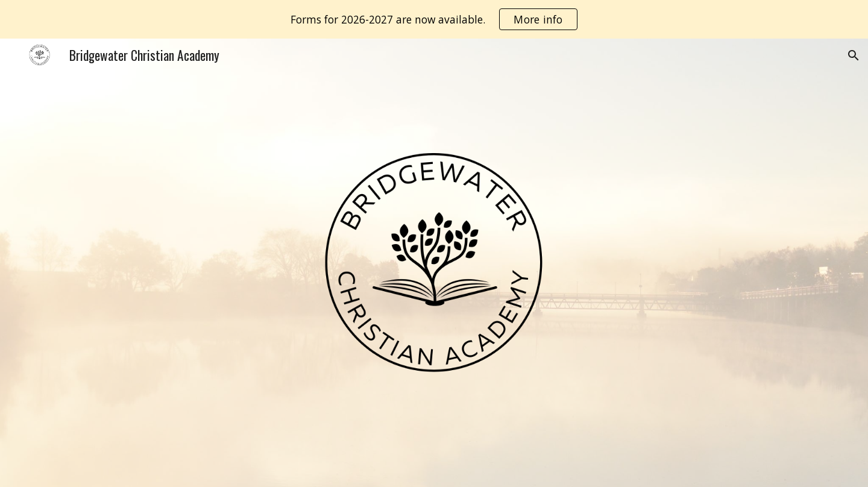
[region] (434, 19)
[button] (854, 55)
